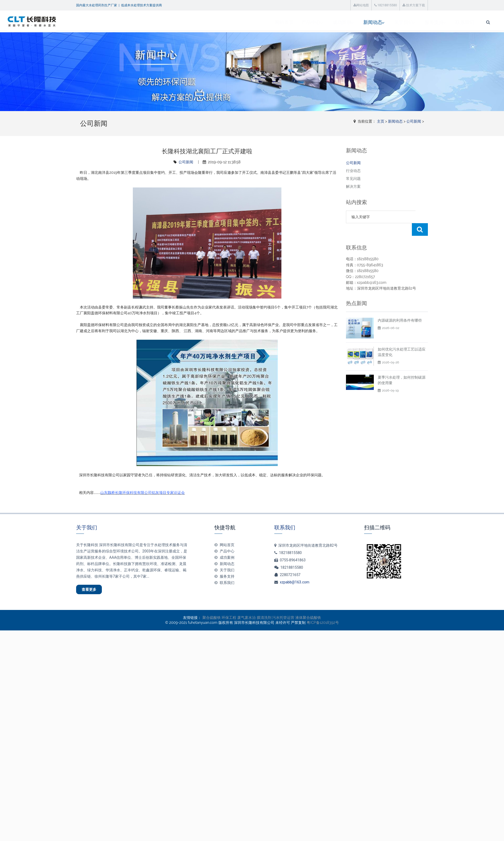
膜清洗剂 (264, 620)
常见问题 (353, 179)
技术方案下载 (414, 5)
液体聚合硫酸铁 (308, 620)
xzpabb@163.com (295, 582)
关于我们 (332, 22)
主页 (381, 121)
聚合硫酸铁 (212, 620)
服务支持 (364, 22)
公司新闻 (414, 121)
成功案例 (268, 22)
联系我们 (396, 22)
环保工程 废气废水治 (239, 620)
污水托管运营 (283, 620)
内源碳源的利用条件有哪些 (400, 308)
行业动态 (353, 171)
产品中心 (236, 22)
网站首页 (209, 22)
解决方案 (353, 186)
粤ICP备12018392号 (323, 625)
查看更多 (93, 591)
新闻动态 (300, 22)
